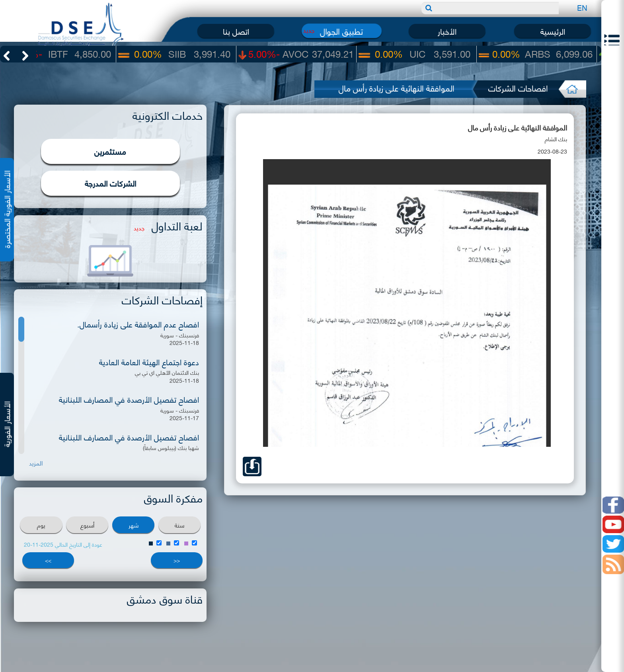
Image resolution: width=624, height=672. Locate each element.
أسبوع (87, 525)
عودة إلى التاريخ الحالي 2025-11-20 (63, 544)
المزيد (36, 463)
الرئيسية (553, 31)
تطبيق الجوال (341, 31)
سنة (179, 525)
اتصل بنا (236, 31)
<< (177, 560)
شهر (134, 525)
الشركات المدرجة (110, 183)
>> (48, 560)
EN (582, 7)
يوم (41, 525)
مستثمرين (110, 151)
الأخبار (447, 31)
